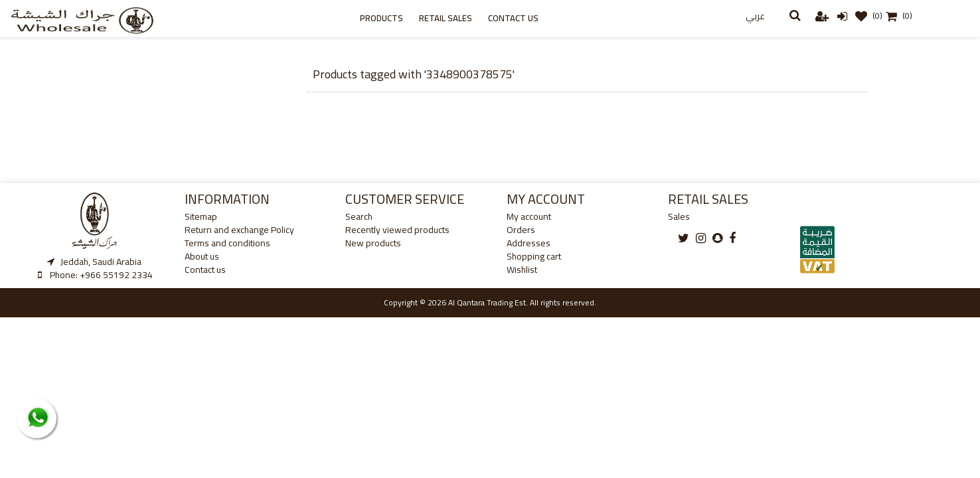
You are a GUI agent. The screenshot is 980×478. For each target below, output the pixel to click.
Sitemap (201, 216)
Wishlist (522, 270)
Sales (679, 216)
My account (529, 216)
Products (381, 18)
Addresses (529, 243)
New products (373, 243)
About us (202, 256)
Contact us (513, 18)
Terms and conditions (227, 243)
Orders (521, 230)
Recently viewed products (397, 230)
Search (359, 216)
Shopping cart (534, 256)
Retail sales (446, 18)
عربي (755, 16)
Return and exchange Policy (239, 230)
